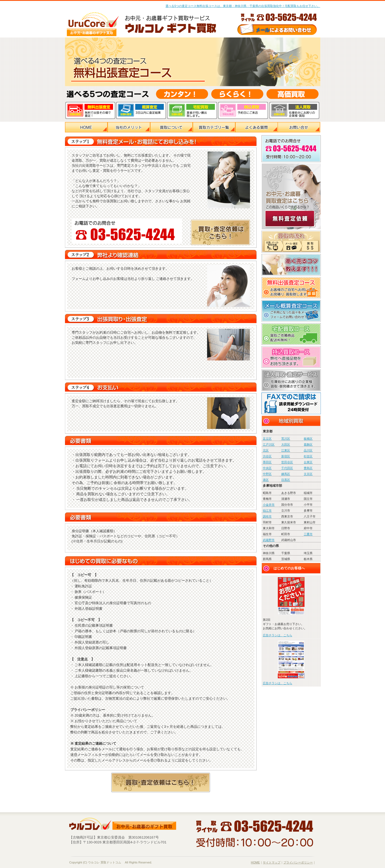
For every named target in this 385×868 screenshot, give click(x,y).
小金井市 (269, 505)
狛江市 (267, 511)
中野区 (267, 474)
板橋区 (308, 439)
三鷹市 (308, 534)
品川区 (308, 450)
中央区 (267, 468)
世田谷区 (287, 462)
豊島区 (308, 468)
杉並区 (308, 456)
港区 (266, 480)
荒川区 (286, 439)
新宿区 (286, 456)
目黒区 (286, 480)
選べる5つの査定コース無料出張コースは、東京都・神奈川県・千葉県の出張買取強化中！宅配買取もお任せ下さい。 (243, 6)
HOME (255, 862)
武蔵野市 (269, 540)
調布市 (267, 516)
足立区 (267, 439)
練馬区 (286, 474)
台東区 (308, 462)
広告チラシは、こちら (278, 635)
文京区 (308, 474)
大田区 (286, 444)
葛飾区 (308, 444)
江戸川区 (269, 444)
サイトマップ (272, 862)
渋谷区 (267, 456)
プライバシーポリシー (298, 862)
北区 (266, 450)
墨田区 (267, 462)
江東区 (286, 450)
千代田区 (287, 468)
